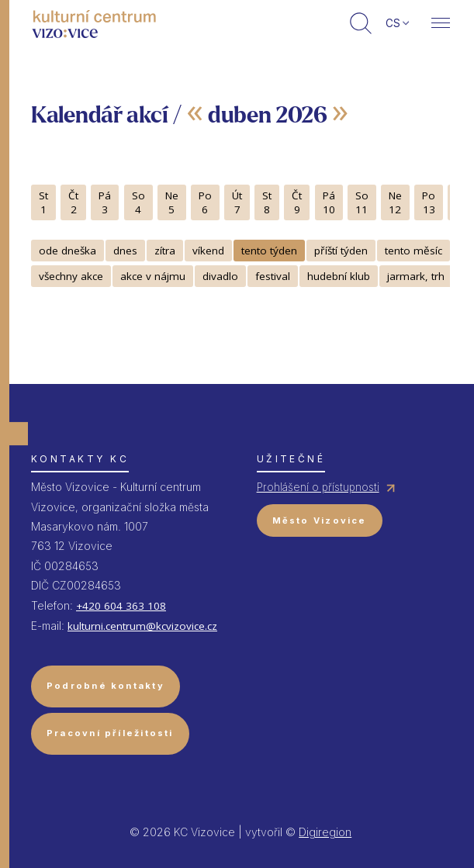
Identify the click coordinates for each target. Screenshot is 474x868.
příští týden (341, 251)
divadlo (220, 276)
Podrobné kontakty (106, 686)
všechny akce (71, 276)
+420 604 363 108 (121, 606)
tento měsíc (413, 251)
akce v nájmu (153, 276)
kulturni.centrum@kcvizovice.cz (142, 626)
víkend (208, 251)
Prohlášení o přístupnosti (318, 487)
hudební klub (339, 276)
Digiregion (325, 832)
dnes (125, 251)
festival (273, 276)
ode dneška (67, 251)
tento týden (269, 251)
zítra (165, 251)
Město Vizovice (320, 520)
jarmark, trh (416, 276)
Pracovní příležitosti (110, 733)
